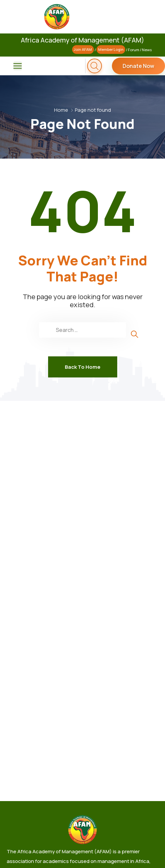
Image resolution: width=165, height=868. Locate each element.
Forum (134, 50)
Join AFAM (83, 50)
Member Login (111, 50)
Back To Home (83, 367)
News (147, 50)
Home (61, 110)
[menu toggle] (18, 66)
